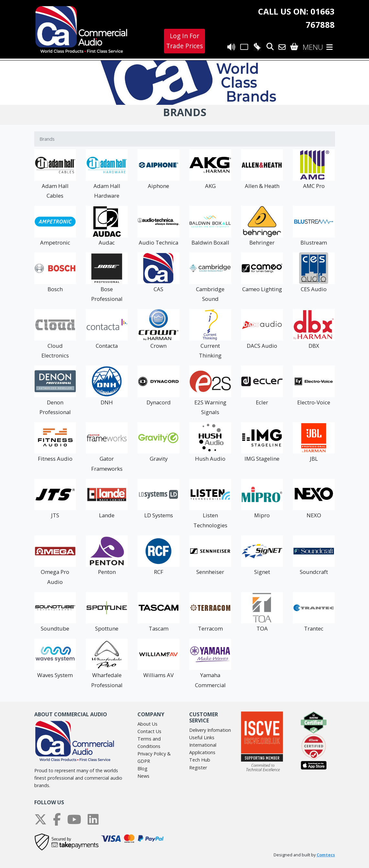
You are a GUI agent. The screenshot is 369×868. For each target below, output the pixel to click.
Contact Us (149, 731)
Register (198, 768)
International (203, 745)
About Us (147, 724)
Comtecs (326, 855)
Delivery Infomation (210, 730)
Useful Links (202, 737)
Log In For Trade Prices (184, 41)
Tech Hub (200, 760)
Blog (142, 769)
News (143, 776)
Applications (202, 752)
